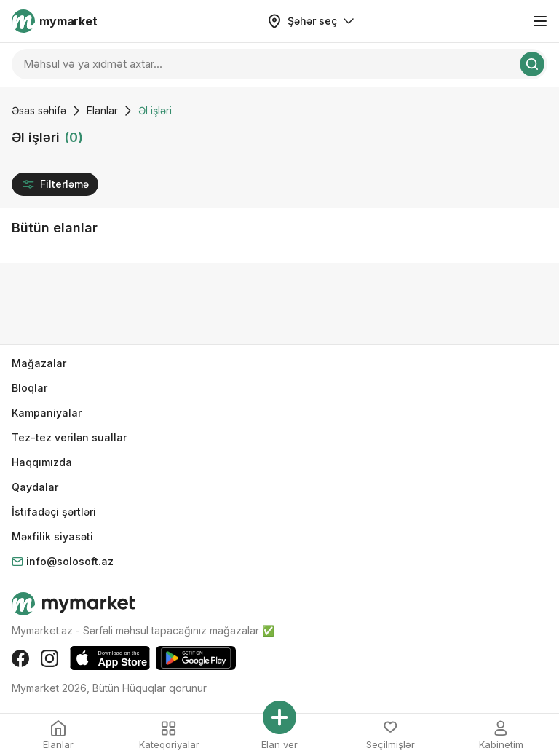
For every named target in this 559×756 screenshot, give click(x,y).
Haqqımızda (42, 462)
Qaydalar (35, 487)
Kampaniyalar (47, 413)
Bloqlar (29, 388)
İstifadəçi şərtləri (54, 512)
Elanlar (102, 110)
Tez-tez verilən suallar (69, 437)
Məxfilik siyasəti (52, 536)
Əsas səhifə (39, 110)
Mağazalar (39, 363)
